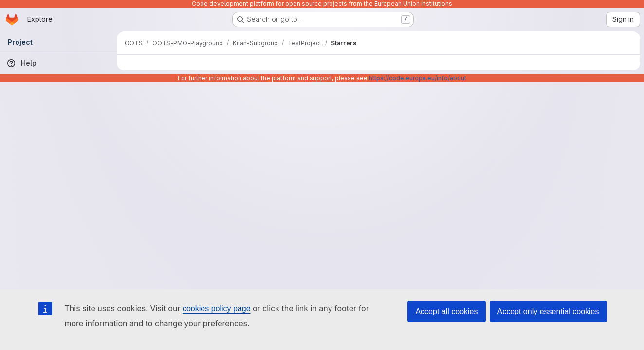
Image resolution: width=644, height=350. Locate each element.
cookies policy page (217, 308)
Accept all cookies (446, 311)
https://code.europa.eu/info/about (418, 78)
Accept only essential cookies (548, 311)
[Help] (58, 63)
